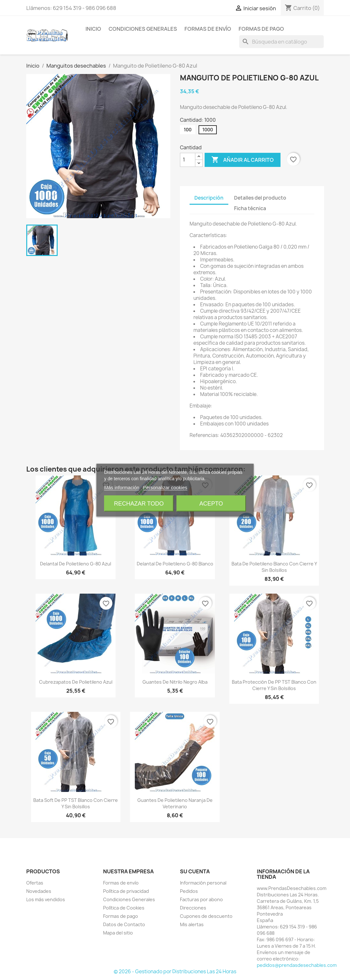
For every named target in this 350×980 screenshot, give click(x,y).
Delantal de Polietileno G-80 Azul (76, 564)
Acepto (211, 503)
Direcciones (193, 908)
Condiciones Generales (143, 29)
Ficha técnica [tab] (250, 208)
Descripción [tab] (209, 198)
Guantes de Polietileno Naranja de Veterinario (175, 803)
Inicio (93, 29)
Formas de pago (261, 29)
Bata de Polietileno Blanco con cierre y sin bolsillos (274, 567)
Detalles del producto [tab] (260, 198)
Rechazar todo (139, 503)
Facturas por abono (201, 899)
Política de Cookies (124, 908)
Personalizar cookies (165, 487)
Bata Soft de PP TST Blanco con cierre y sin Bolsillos (76, 803)
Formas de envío (208, 29)
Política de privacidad (126, 891)
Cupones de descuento (206, 916)
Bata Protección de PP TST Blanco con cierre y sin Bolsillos (274, 685)
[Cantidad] (188, 160)
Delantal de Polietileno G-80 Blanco (175, 564)
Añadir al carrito (243, 160)
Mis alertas (192, 924)
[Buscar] (281, 42)
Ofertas (35, 883)
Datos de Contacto (124, 924)
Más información (122, 487)
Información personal (203, 883)
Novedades (39, 891)
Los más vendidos (46, 899)
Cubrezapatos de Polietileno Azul (76, 682)
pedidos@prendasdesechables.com (297, 965)
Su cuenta (195, 871)
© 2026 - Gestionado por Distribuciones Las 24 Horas (175, 972)
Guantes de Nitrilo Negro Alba (175, 682)
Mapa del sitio (118, 933)
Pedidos (189, 891)
